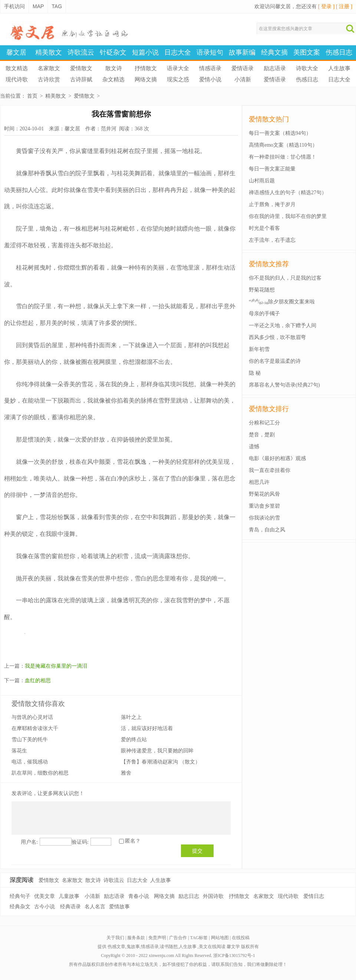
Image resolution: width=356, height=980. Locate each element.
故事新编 (242, 52)
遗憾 (254, 447)
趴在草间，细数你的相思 (40, 773)
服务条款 (136, 938)
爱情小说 (210, 79)
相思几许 (259, 482)
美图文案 (307, 52)
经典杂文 (20, 907)
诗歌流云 (81, 52)
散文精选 (17, 68)
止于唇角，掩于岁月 (272, 204)
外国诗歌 (213, 896)
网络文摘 (146, 79)
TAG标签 (199, 938)
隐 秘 (255, 373)
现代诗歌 (17, 79)
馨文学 (233, 947)
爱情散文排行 (269, 409)
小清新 (243, 79)
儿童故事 (69, 896)
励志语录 (275, 68)
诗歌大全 (307, 68)
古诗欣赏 (49, 79)
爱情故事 (119, 907)
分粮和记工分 (264, 423)
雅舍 (126, 773)
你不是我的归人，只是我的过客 (285, 278)
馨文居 (16, 52)
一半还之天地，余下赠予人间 (283, 325)
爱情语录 (243, 68)
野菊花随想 (262, 290)
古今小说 (44, 907)
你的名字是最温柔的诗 (275, 361)
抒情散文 (146, 68)
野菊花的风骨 (264, 494)
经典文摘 (274, 52)
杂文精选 (113, 79)
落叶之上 (131, 717)
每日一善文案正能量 (272, 169)
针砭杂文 (113, 52)
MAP (38, 6)
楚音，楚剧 (262, 435)
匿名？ (133, 841)
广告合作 (178, 938)
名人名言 (95, 907)
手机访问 (14, 6)
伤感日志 (339, 52)
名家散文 (49, 68)
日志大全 (178, 52)
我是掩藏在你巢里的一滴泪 (56, 666)
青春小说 (139, 896)
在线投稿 (241, 938)
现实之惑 (178, 79)
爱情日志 (314, 896)
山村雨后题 (262, 181)
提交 (197, 851)
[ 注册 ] (344, 6)
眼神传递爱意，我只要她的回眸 (157, 751)
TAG (57, 6)
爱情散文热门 (269, 119)
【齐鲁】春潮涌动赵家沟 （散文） (161, 762)
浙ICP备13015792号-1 (234, 955)
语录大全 (178, 68)
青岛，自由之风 (267, 530)
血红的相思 (38, 681)
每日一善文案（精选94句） (280, 133)
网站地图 (220, 938)
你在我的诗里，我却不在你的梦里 (288, 216)
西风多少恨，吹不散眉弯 (277, 337)
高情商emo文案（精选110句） (283, 145)
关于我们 (115, 938)
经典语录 (70, 907)
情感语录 (210, 68)
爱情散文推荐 (269, 264)
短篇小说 (145, 52)
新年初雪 (259, 349)
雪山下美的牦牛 (30, 740)
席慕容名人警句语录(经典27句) (284, 385)
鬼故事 (133, 947)
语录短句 (210, 52)
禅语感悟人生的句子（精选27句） (288, 193)
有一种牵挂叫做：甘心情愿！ (283, 157)
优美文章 (44, 896)
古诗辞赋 (81, 79)
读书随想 (169, 947)
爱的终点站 (134, 740)
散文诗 (114, 68)
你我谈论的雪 (264, 518)
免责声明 (157, 938)
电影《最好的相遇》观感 (277, 458)
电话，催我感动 (30, 762)
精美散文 (49, 52)
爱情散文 (81, 68)
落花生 (19, 751)
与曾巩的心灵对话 (32, 717)
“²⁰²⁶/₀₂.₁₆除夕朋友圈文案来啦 (282, 302)
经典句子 (20, 896)
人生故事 (339, 68)
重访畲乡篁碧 (264, 506)
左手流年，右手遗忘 (272, 240)
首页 (32, 96)
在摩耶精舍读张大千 (35, 728)
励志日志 (189, 896)
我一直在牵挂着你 (270, 470)
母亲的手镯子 (264, 314)
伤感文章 (116, 947)
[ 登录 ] (326, 6)
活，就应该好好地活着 (147, 728)
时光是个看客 (264, 228)
